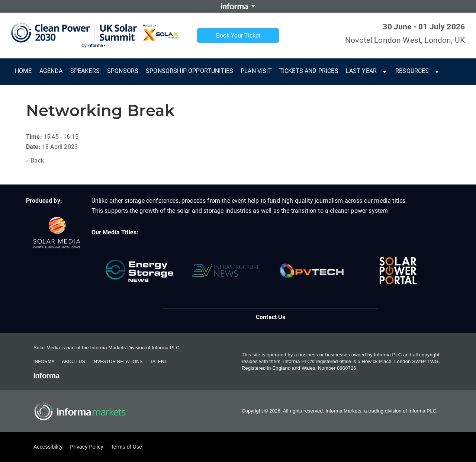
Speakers (85, 71)
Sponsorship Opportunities (189, 71)
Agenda (51, 71)
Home (23, 71)
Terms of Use (126, 447)
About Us (73, 362)
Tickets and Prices (309, 71)
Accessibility (48, 447)
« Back (35, 161)
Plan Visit (256, 71)
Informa (44, 362)
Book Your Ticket (238, 36)
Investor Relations (118, 362)
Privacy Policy (86, 447)
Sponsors (123, 71)
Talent (158, 362)
